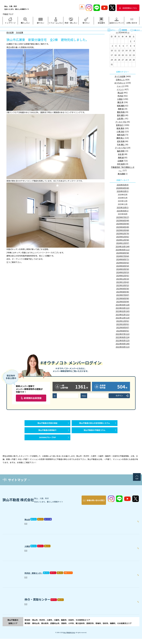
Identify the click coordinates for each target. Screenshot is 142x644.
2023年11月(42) (123, 282)
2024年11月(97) (123, 243)
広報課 (120, 161)
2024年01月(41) (123, 276)
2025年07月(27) (123, 217)
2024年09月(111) (123, 250)
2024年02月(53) (123, 272)
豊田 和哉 (121, 112)
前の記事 (10, 32)
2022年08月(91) (123, 331)
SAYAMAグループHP (47, 444)
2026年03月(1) (123, 191)
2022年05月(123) (123, 340)
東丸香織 (121, 174)
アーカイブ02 (120, 148)
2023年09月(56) (123, 289)
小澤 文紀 (120, 131)
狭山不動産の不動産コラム (95, 434)
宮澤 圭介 (120, 125)
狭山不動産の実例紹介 (48, 434)
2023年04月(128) (123, 305)
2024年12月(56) (123, 240)
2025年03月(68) (123, 230)
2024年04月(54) (123, 266)
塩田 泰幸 (121, 151)
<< (117, 32)
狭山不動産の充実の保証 (48, 424)
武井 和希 (121, 141)
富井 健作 (121, 115)
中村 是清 (121, 164)
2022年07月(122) (123, 334)
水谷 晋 (121, 154)
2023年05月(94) (123, 302)
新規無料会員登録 (33, 398)
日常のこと (120, 80)
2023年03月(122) (123, 308)
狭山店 (120, 93)
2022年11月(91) (123, 321)
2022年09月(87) (123, 327)
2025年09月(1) (123, 211)
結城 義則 (121, 106)
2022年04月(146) (123, 344)
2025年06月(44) (123, 220)
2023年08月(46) (123, 292)
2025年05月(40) (123, 224)
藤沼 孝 (120, 102)
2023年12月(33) (123, 279)
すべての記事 (120, 76)
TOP (137, 486)
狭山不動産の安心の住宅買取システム (95, 424)
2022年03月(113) (123, 347)
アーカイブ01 (121, 122)
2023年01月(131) (123, 315)
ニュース (120, 86)
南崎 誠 (121, 157)
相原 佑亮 (121, 135)
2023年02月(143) (123, 311)
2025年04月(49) (123, 227)
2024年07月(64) (123, 256)
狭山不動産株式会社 (69, 638)
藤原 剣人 (120, 138)
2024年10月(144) (123, 246)
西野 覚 (121, 109)
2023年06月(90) (123, 298)
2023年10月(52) (123, 285)
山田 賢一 (121, 118)
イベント (120, 89)
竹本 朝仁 (121, 144)
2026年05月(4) (123, 185)
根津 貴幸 (120, 128)
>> (128, 32)
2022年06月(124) (123, 337)
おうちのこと (120, 83)
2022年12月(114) (123, 318)
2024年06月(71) (123, 259)
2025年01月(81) (123, 237)
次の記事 (19, 32)
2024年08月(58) (123, 253)
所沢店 (120, 96)
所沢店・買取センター (39, 577)
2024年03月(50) (123, 269)
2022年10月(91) (123, 324)
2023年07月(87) (123, 295)
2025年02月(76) (123, 233)
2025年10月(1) (123, 207)
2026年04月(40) (123, 188)
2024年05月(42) (123, 263)
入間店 (120, 99)
